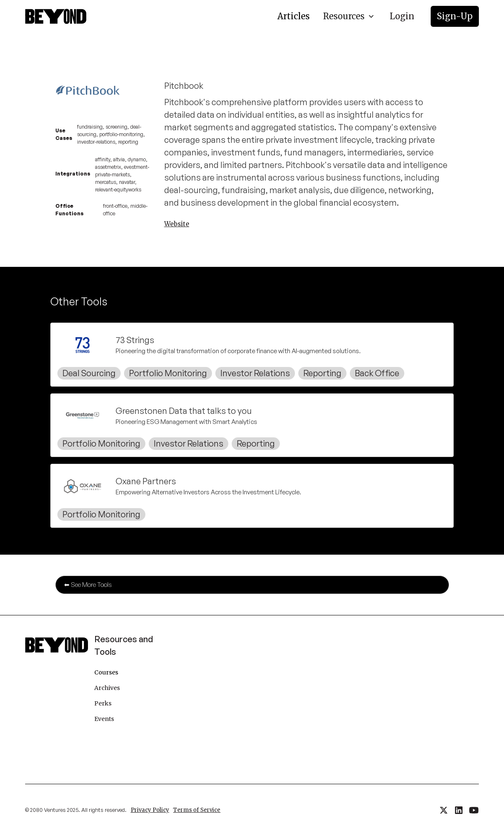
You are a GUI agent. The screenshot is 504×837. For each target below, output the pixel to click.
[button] (349, 16)
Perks (103, 703)
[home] (56, 16)
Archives (107, 688)
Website (177, 224)
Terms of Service (197, 810)
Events (104, 719)
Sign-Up (455, 16)
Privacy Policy (150, 810)
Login (402, 16)
